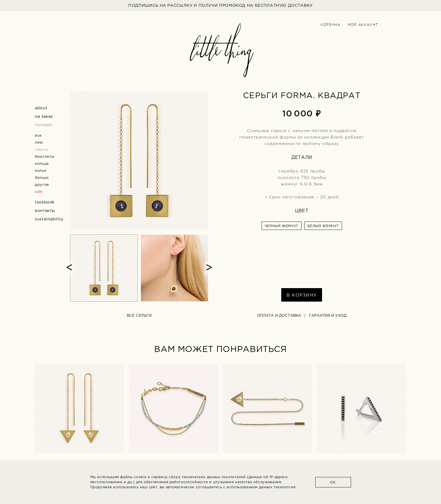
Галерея (43, 125)
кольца (42, 164)
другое (42, 185)
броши (42, 178)
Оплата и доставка (279, 316)
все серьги (139, 316)
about (41, 108)
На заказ (44, 117)
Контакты (45, 211)
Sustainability (49, 219)
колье (41, 171)
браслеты (45, 157)
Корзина (330, 25)
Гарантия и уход (328, 316)
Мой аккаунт (363, 25)
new (39, 143)
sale (39, 192)
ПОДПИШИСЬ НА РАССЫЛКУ (220, 6)
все (38, 136)
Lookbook (45, 202)
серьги (42, 150)
